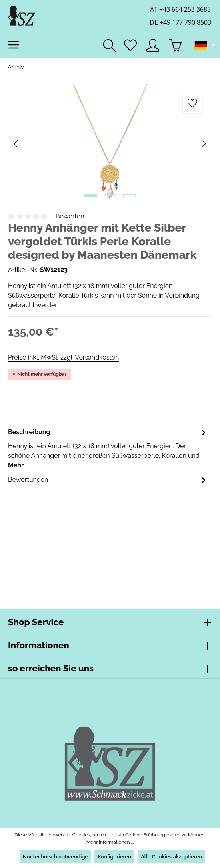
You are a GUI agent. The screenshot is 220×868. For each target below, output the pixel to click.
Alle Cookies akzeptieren (172, 857)
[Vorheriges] (16, 144)
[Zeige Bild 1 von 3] (91, 196)
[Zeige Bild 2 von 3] (110, 196)
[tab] (108, 444)
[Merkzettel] (130, 45)
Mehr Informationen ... (110, 842)
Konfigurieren (114, 857)
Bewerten (70, 216)
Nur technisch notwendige (55, 857)
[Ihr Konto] (153, 45)
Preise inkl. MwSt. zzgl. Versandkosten (63, 357)
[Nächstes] (203, 144)
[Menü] (14, 45)
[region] (110, 144)
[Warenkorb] (175, 45)
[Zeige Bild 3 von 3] (129, 196)
